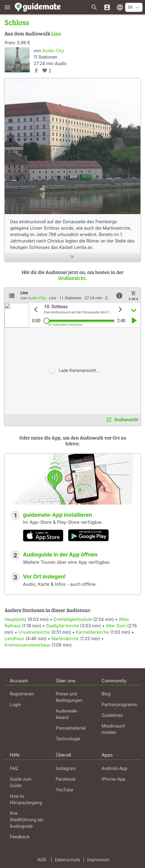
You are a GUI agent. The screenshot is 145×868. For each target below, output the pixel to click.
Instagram (66, 768)
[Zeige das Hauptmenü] (7, 7)
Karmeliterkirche (93, 632)
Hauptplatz (16, 619)
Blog (106, 694)
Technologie (68, 739)
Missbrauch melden (113, 729)
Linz (56, 33)
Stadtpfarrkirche (62, 626)
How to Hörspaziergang (26, 799)
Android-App (115, 768)
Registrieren (22, 694)
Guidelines (112, 715)
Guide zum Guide (21, 782)
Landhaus (14, 638)
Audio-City (53, 51)
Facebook (66, 779)
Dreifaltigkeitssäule (73, 619)
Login (15, 704)
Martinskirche (65, 638)
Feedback (20, 837)
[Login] (107, 7)
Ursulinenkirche (34, 632)
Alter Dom (116, 626)
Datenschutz (67, 860)
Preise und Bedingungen (69, 697)
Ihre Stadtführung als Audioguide (26, 820)
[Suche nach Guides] (94, 7)
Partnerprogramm (119, 704)
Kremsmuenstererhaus (28, 645)
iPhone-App (113, 779)
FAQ (14, 768)
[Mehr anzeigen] (72, 257)
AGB (42, 860)
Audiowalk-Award (67, 714)
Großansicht (72, 278)
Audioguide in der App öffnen (60, 555)
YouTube (64, 790)
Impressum (98, 860)
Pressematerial (71, 728)
